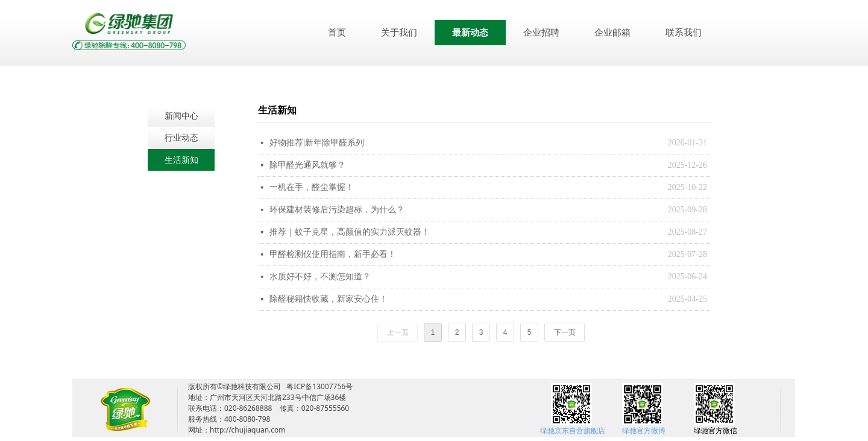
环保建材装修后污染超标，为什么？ (337, 210)
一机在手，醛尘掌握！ (312, 187)
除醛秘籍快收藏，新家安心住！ (329, 299)
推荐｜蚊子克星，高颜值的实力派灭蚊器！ (350, 232)
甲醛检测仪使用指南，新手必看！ (333, 254)
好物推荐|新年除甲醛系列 (317, 143)
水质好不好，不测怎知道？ (320, 277)
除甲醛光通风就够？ (307, 165)
